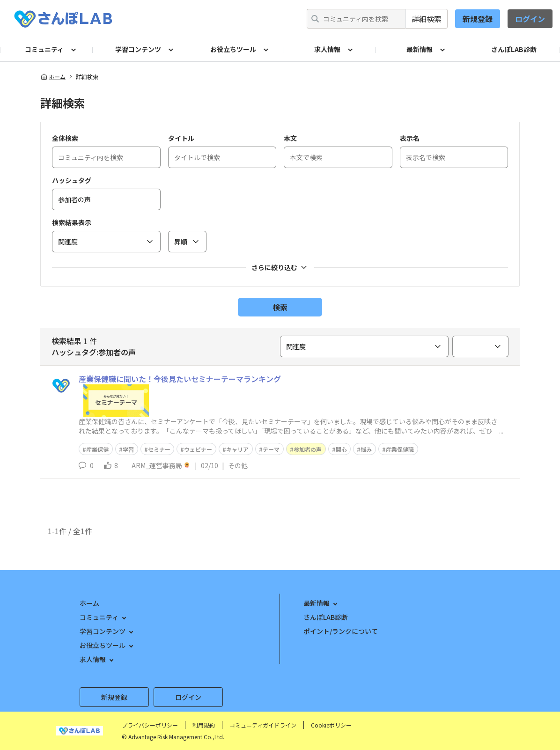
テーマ (271, 449)
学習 (128, 449)
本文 (290, 138)
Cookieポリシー (331, 725)
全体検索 (65, 138)
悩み (366, 449)
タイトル (181, 138)
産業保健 (97, 449)
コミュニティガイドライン (263, 725)
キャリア (237, 449)
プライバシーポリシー (150, 725)
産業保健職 (400, 449)
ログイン (530, 19)
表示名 (410, 138)
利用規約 (204, 725)
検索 (280, 307)
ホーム (53, 77)
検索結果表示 (72, 222)
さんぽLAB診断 (514, 49)
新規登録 (478, 19)
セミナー (159, 449)
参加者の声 (308, 449)
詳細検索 (427, 19)
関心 (341, 449)
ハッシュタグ (72, 180)
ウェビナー (198, 449)
